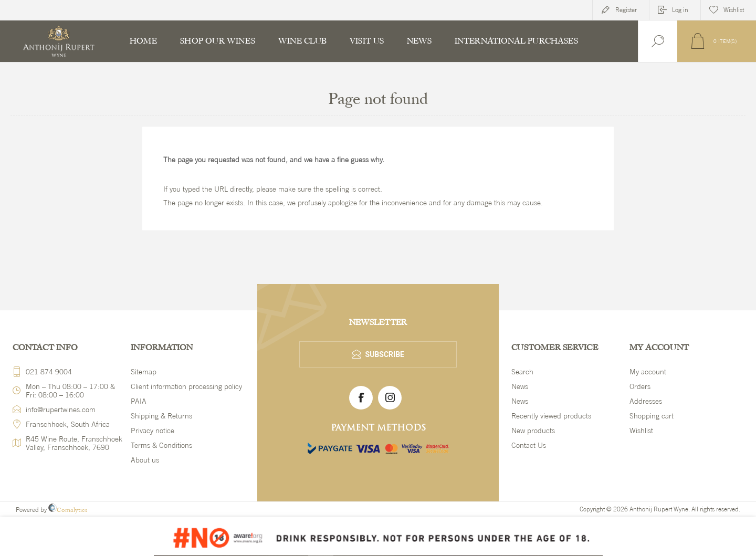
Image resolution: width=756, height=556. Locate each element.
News (520, 386)
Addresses (646, 401)
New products (533, 431)
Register (626, 10)
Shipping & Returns (161, 416)
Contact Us (529, 445)
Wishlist (641, 431)
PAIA (139, 401)
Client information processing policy (186, 386)
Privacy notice (153, 431)
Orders (640, 386)
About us (145, 460)
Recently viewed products (551, 416)
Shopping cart (652, 416)
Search (522, 372)
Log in (680, 10)
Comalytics (68, 510)
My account (648, 372)
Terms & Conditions (161, 445)
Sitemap (144, 372)
